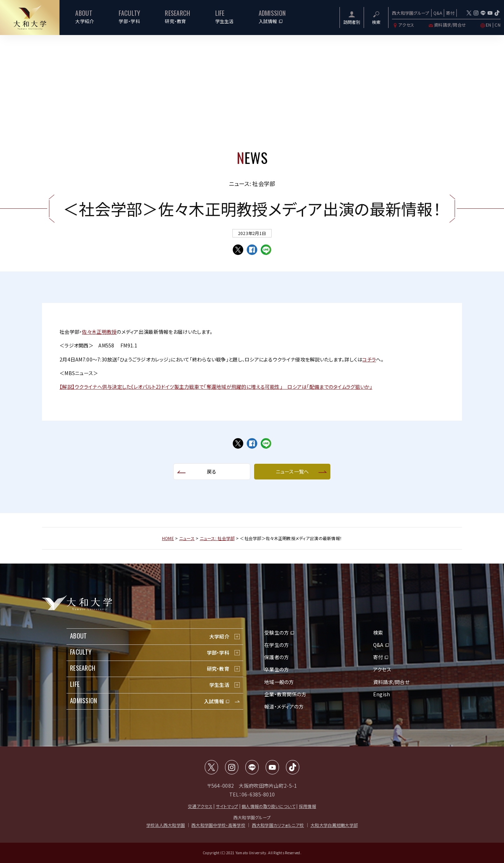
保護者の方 (276, 657)
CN (498, 25)
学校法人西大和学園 (166, 825)
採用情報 (307, 806)
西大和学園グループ (411, 13)
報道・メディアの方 (284, 706)
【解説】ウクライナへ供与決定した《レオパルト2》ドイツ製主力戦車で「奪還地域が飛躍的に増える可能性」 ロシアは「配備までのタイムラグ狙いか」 (216, 387)
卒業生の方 (276, 669)
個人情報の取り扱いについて (268, 806)
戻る (212, 471)
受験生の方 (276, 633)
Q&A (438, 13)
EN (489, 25)
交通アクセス (200, 806)
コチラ (369, 359)
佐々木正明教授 (99, 332)
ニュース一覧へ (292, 471)
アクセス (403, 25)
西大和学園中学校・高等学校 (218, 825)
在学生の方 (276, 645)
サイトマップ (227, 806)
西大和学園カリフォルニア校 (278, 825)
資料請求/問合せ (447, 25)
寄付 (450, 13)
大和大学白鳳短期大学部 (334, 825)
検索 (378, 633)
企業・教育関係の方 (285, 694)
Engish (382, 694)
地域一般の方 (279, 682)
